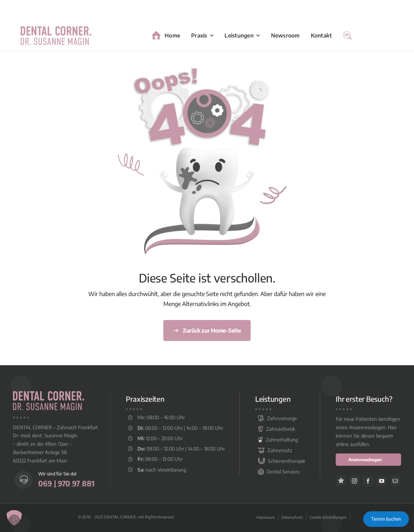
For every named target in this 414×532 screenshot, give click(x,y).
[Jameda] (341, 481)
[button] (14, 518)
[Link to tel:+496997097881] (24, 480)
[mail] (395, 481)
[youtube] (382, 481)
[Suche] (347, 36)
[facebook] (368, 481)
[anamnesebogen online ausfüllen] (368, 460)
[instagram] (354, 481)
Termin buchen (386, 519)
